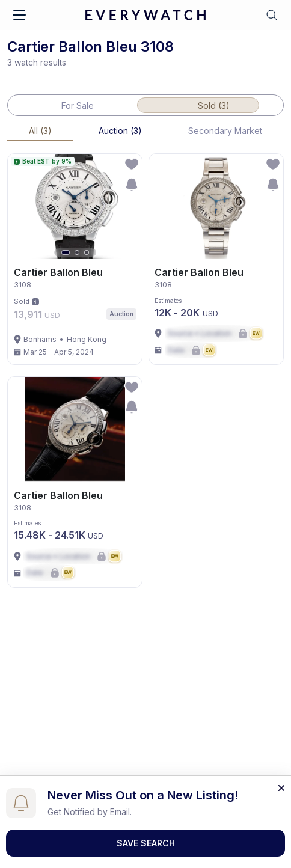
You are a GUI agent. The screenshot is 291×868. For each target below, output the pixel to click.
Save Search (146, 843)
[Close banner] (281, 787)
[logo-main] (145, 15)
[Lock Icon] (214, 334)
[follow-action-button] (132, 164)
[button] (19, 15)
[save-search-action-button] (132, 185)
